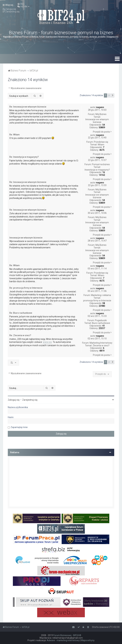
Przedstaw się (101, 142)
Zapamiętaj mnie (19, 427)
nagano (100, 107)
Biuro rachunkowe (101, 323)
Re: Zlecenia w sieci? (20, 335)
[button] (113, 95)
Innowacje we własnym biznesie (97, 121)
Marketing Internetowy (101, 343)
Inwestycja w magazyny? (97, 170)
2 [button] (109, 95)
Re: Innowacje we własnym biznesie (28, 107)
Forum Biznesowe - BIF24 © (67, 635)
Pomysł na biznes (101, 164)
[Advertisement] (61, 482)
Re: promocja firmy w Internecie (26, 288)
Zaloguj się (14, 400)
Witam (101, 145)
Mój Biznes (101, 114)
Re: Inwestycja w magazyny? (24, 157)
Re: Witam (15, 135)
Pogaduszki (101, 320)
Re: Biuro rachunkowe (21, 313)
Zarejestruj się (30, 400)
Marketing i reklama (101, 295)
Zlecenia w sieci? (101, 346)
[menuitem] (21, 4)
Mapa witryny (88, 640)
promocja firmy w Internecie (97, 301)
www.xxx (47, 342)
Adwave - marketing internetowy (63, 640)
